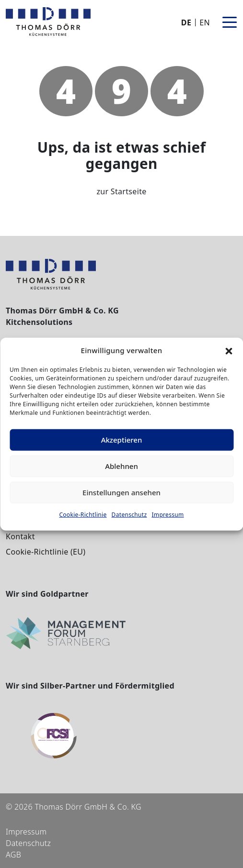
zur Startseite (121, 191)
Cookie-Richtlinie (83, 514)
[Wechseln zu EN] (204, 22)
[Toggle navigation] (230, 22)
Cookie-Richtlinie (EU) (46, 552)
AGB (13, 855)
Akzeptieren (122, 440)
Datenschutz (129, 514)
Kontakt (20, 536)
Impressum (168, 514)
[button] (229, 350)
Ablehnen (121, 466)
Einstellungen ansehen (121, 492)
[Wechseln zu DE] (187, 22)
